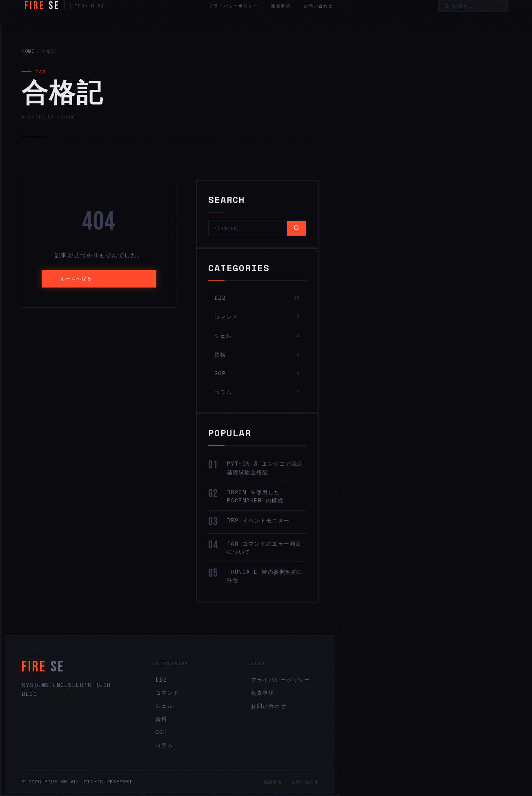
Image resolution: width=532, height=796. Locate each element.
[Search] (477, 6)
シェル (165, 706)
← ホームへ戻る (73, 279)
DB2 (161, 680)
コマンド (167, 693)
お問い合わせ (318, 6)
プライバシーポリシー (234, 6)
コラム (165, 745)
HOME (28, 51)
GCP (161, 732)
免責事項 (281, 6)
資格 (161, 719)
